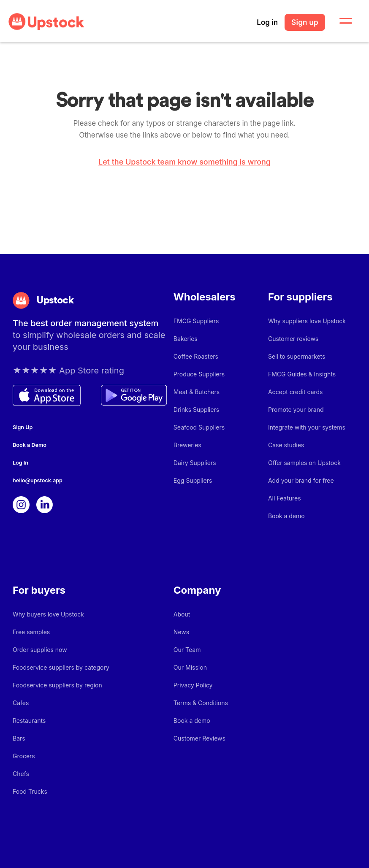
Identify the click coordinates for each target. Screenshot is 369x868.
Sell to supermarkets (297, 356)
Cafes (21, 703)
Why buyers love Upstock (48, 614)
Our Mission (190, 667)
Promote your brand (296, 410)
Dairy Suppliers (195, 463)
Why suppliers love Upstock (307, 321)
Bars (19, 738)
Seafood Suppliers (199, 427)
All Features (285, 498)
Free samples (31, 632)
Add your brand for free (301, 480)
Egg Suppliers (193, 480)
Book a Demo (30, 445)
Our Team (187, 650)
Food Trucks (30, 791)
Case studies (286, 445)
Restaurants (29, 721)
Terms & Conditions (201, 703)
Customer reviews (293, 339)
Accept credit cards (296, 392)
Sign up (305, 22)
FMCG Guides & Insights (302, 374)
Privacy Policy (193, 685)
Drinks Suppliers (196, 410)
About (182, 614)
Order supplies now (40, 650)
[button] (341, 21)
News (181, 632)
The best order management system (85, 323)
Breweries (187, 445)
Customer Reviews (199, 738)
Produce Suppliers (199, 374)
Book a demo (286, 516)
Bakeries (186, 339)
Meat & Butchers (197, 392)
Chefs (21, 774)
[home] (46, 22)
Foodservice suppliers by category (61, 667)
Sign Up (23, 427)
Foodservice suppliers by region (57, 685)
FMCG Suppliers (196, 321)
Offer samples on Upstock (304, 463)
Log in (267, 22)
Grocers (24, 756)
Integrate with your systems (307, 427)
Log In (20, 463)
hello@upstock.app (38, 480)
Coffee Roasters (196, 356)
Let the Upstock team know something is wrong (184, 162)
